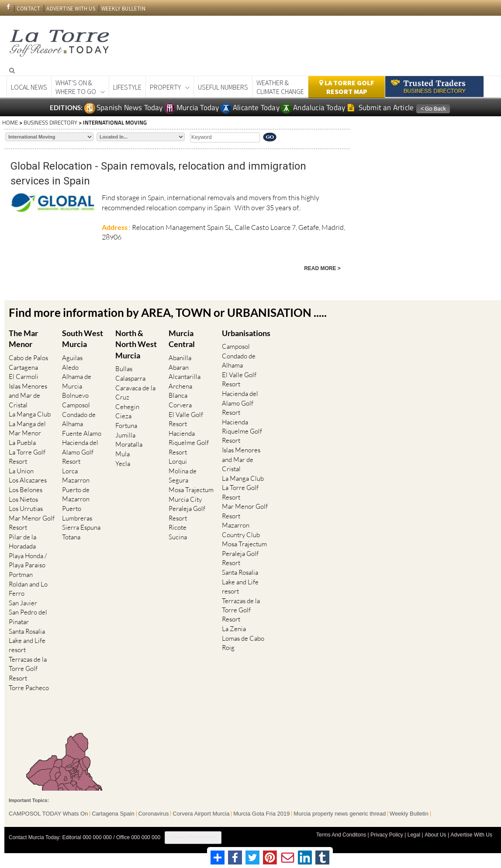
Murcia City (185, 498)
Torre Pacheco (29, 686)
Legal (414, 832)
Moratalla (129, 444)
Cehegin (127, 406)
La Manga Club (30, 414)
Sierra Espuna (81, 526)
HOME (10, 122)
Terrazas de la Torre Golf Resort (28, 667)
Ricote (178, 526)
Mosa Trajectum (191, 489)
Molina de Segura (183, 475)
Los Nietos (23, 498)
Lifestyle (127, 87)
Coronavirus (154, 811)
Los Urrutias (26, 508)
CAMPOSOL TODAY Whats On (48, 811)
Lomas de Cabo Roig (243, 641)
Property (165, 87)
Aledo (70, 367)
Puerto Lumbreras (77, 512)
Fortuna (126, 425)
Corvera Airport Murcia (201, 811)
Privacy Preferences (193, 835)
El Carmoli (24, 377)
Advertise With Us (472, 832)
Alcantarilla (185, 377)
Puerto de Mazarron (76, 493)
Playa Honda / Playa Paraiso (28, 559)
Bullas (124, 369)
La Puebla (22, 442)
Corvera (180, 404)
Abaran (179, 367)
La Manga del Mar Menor (27, 428)
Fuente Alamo (82, 432)
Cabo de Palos (28, 358)
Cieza (123, 416)
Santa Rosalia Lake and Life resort (27, 639)
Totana (71, 536)
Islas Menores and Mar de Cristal (28, 395)
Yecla (123, 463)
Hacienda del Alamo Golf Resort (80, 451)
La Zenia (234, 627)
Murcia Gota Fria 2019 (262, 811)
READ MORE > (322, 268)
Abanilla (180, 358)
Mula (123, 453)
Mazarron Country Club (241, 529)
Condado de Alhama (79, 418)
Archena (180, 386)
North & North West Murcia (136, 344)
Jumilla (125, 435)
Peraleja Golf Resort (187, 512)
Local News (29, 87)
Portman (21, 573)
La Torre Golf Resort (27, 456)
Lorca (70, 470)
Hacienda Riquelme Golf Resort (189, 442)
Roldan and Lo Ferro (28, 587)
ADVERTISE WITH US (71, 9)
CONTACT (28, 9)
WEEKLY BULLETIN (123, 9)
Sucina (178, 536)
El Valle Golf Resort (186, 418)
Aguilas (72, 358)
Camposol (76, 404)
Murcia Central (182, 338)
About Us (435, 832)
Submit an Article (381, 108)
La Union (21, 470)
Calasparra (130, 378)
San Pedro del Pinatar (28, 615)
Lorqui (178, 461)
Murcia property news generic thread (340, 811)
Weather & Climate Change (280, 87)
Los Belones (26, 489)
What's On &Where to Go (76, 87)
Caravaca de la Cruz (135, 392)
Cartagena (23, 367)
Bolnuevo (75, 395)
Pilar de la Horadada (22, 540)
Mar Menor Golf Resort (32, 521)
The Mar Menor (23, 338)
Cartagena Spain (113, 811)
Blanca (178, 395)
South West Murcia (83, 338)
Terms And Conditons (342, 832)
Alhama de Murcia (77, 381)
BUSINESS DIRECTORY (50, 122)
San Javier (23, 601)
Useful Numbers (223, 87)
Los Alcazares (28, 479)
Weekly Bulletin (409, 811)
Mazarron (76, 479)
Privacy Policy (387, 832)
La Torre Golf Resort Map (347, 87)
